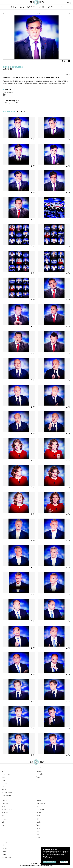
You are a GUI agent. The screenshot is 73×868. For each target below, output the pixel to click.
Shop (38, 780)
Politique (4, 768)
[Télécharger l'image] (63, 61)
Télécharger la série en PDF (12, 103)
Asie (38, 807)
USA (38, 819)
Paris (3, 822)
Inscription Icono (6, 858)
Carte (22, 7)
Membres (14, 7)
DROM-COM (5, 813)
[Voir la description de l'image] (67, 61)
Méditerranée (40, 810)
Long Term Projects (7, 793)
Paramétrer (64, 862)
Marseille (4, 819)
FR (67, 75)
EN (69, 75)
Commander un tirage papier (12, 101)
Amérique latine (41, 803)
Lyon (3, 825)
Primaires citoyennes (8, 92)
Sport (3, 777)
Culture (4, 780)
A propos (42, 7)
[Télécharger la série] (21, 112)
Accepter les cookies (50, 862)
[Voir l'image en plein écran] (69, 61)
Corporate (39, 771)
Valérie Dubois (8, 69)
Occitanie (4, 807)
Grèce (38, 837)
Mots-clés (8, 90)
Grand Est (4, 800)
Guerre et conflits (6, 796)
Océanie (39, 813)
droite (5, 94)
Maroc (38, 828)
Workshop (39, 777)
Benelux (39, 822)
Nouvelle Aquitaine (7, 810)
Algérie (38, 831)
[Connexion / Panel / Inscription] (70, 2)
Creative (4, 786)
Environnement (6, 774)
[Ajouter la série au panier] (24, 112)
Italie (38, 834)
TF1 (4, 96)
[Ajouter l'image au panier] (65, 61)
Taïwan (38, 825)
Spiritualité (5, 783)
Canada (38, 816)
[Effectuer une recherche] (68, 2)
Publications (31, 7)
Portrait (39, 768)
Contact (51, 7)
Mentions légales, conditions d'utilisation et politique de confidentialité (36, 865)
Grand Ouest (5, 803)
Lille (3, 816)
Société (4, 771)
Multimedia (39, 774)
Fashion (4, 790)
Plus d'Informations (48, 858)
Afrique (39, 800)
